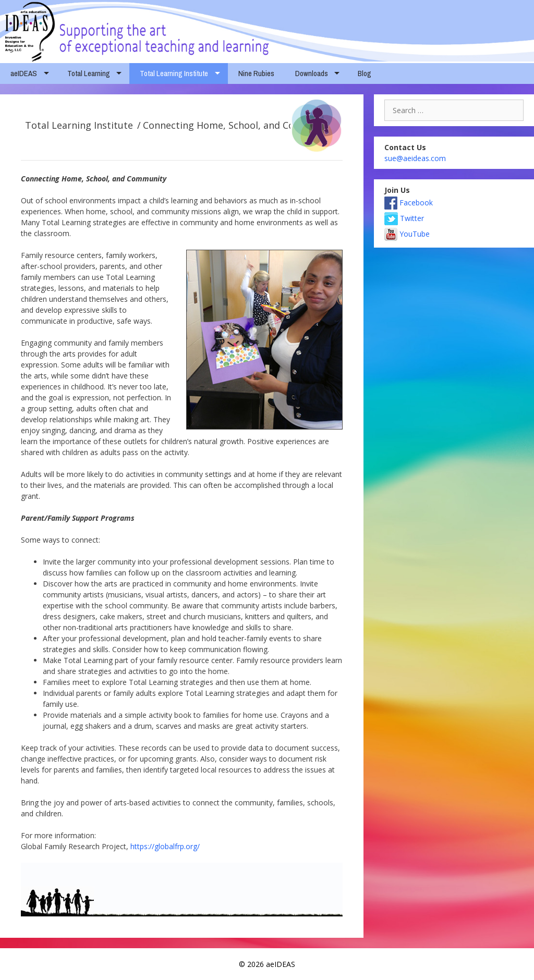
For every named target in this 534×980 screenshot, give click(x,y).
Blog (365, 73)
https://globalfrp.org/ (165, 846)
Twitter (404, 218)
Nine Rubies (256, 73)
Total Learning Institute (174, 73)
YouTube (407, 234)
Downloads (312, 73)
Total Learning (89, 73)
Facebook (409, 203)
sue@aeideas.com (415, 158)
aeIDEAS (24, 73)
